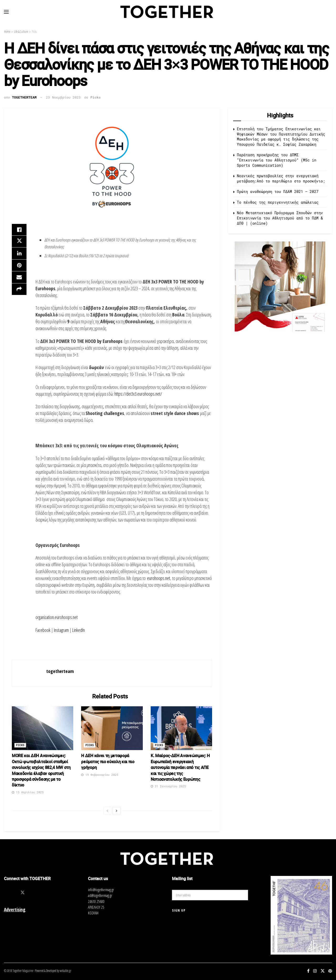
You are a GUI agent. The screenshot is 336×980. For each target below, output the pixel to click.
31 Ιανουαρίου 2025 (168, 786)
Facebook (43, 630)
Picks (34, 32)
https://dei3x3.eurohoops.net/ (138, 394)
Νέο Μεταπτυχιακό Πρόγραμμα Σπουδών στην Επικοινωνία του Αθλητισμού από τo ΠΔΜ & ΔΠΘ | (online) (280, 218)
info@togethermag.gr (101, 890)
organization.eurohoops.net (57, 617)
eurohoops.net (159, 578)
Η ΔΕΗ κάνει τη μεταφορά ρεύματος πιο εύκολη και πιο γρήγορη (108, 761)
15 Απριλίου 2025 (28, 792)
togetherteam (24, 97)
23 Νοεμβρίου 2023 (63, 97)
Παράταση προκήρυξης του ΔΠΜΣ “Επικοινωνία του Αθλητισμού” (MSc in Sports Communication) (276, 160)
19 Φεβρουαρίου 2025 (100, 775)
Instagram (61, 630)
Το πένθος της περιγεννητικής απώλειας (278, 202)
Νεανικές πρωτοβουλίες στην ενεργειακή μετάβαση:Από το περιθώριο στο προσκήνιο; (281, 178)
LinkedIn (78, 630)
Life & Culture (21, 32)
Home (7, 32)
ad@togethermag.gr (100, 895)
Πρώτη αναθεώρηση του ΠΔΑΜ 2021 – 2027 (278, 192)
